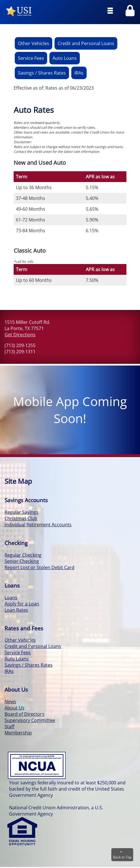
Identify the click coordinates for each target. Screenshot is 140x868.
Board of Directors (24, 714)
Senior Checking (22, 561)
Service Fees (31, 58)
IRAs (79, 73)
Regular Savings (21, 512)
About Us (14, 708)
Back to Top (122, 855)
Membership (18, 733)
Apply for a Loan (22, 604)
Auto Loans (65, 58)
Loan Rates (16, 610)
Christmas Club (21, 518)
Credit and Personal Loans (86, 43)
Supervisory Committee (30, 720)
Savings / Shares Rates (42, 73)
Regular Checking (23, 555)
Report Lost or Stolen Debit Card (39, 567)
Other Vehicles (34, 43)
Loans (11, 597)
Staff (10, 726)
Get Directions (20, 335)
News (10, 702)
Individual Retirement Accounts (38, 525)
